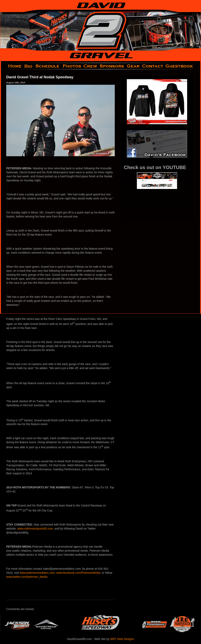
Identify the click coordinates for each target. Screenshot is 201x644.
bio (29, 66)
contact (153, 66)
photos (72, 66)
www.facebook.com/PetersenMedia (78, 573)
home (12, 66)
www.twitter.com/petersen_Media (27, 577)
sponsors (112, 66)
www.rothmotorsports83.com (35, 529)
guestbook (183, 66)
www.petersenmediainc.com (37, 573)
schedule (48, 66)
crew (91, 66)
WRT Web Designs (122, 639)
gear (133, 66)
